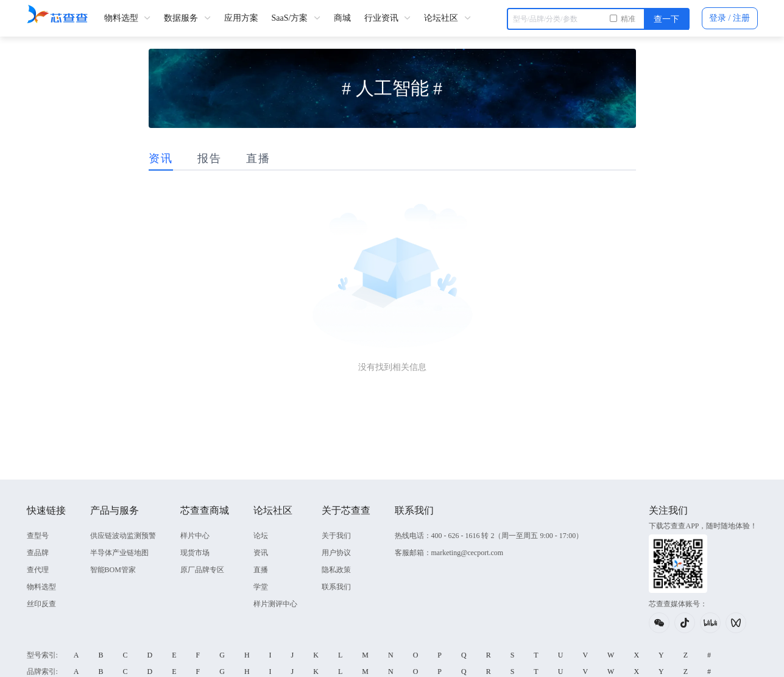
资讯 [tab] (161, 158)
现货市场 (195, 553)
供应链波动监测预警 (123, 536)
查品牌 (38, 553)
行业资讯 (388, 18)
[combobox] (598, 19)
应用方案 (241, 18)
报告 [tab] (210, 158)
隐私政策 (336, 570)
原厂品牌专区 (202, 570)
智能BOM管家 (113, 570)
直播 (261, 570)
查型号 (38, 536)
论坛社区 (447, 18)
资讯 (261, 553)
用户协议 (336, 553)
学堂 (261, 587)
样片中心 (195, 536)
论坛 (261, 536)
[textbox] (598, 19)
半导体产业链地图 (119, 553)
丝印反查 (41, 604)
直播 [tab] (258, 158)
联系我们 (336, 587)
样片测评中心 (275, 604)
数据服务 (187, 18)
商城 (342, 18)
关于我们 (336, 536)
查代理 (38, 570)
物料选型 (128, 18)
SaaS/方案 (296, 18)
